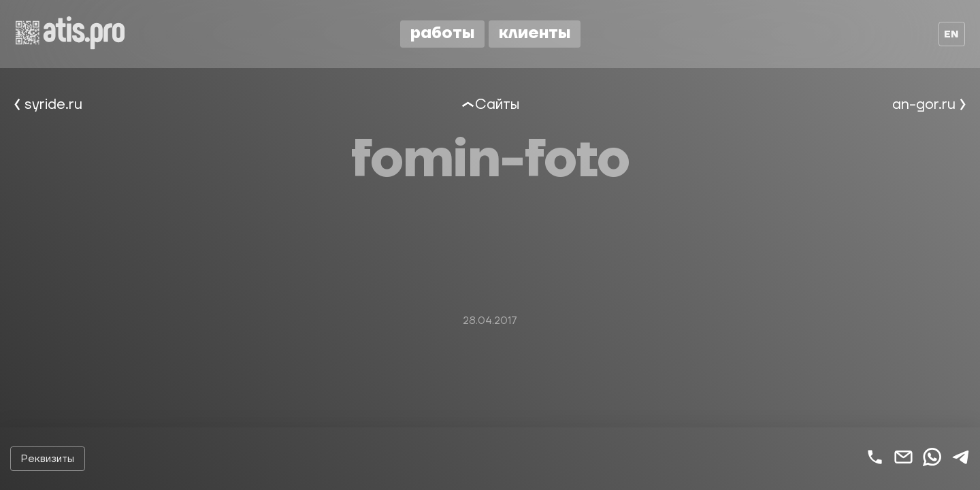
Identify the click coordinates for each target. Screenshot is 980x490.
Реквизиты (48, 459)
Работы (442, 33)
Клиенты (535, 33)
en (951, 34)
